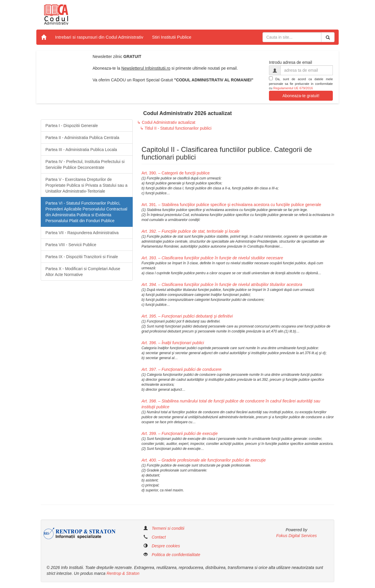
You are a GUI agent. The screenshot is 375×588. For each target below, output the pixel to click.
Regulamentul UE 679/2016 (293, 88)
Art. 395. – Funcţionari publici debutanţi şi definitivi (187, 316)
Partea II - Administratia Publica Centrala (82, 138)
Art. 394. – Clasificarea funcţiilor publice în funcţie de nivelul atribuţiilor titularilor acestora (222, 284)
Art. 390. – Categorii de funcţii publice (176, 173)
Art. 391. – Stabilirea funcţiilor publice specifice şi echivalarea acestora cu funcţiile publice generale (231, 205)
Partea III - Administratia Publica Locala (81, 150)
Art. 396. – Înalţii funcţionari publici (173, 343)
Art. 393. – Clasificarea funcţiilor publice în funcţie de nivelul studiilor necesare (212, 258)
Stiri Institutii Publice (172, 37)
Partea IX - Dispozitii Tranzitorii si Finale (82, 257)
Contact (159, 537)
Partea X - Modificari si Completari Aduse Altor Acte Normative (83, 272)
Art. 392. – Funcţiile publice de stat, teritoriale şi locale (191, 231)
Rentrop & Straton (123, 573)
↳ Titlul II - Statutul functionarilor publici (176, 128)
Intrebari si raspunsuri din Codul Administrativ (99, 37)
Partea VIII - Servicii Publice (71, 245)
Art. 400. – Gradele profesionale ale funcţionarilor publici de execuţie (204, 460)
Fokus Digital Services (297, 536)
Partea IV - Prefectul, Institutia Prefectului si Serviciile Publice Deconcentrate (85, 164)
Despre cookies (166, 546)
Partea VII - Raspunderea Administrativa (82, 233)
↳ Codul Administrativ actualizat (166, 122)
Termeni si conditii (168, 528)
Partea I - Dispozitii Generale (72, 126)
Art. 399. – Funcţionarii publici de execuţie (180, 433)
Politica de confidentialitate (176, 555)
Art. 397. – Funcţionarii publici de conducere (181, 369)
